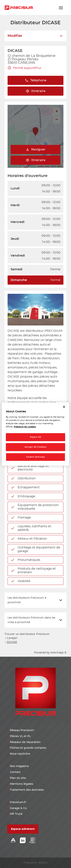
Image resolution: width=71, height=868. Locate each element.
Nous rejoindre (20, 754)
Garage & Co (18, 808)
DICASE (12, 642)
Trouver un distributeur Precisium (27, 634)
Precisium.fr (18, 802)
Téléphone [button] (36, 80)
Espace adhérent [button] (23, 829)
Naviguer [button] (36, 150)
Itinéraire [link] (36, 91)
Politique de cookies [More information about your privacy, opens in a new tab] (25, 427)
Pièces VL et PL (20, 736)
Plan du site (18, 778)
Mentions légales (21, 784)
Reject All (35, 437)
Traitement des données (27, 790)
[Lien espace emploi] (32, 841)
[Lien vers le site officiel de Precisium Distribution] (19, 8)
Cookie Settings (36, 457)
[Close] (64, 407)
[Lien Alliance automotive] (13, 841)
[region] (35, 434)
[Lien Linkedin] (23, 841)
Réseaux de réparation (25, 742)
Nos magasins (19, 766)
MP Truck (16, 814)
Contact (15, 772)
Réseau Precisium (22, 730)
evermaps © (59, 653)
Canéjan (12, 638)
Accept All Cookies (35, 447)
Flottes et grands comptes (28, 748)
